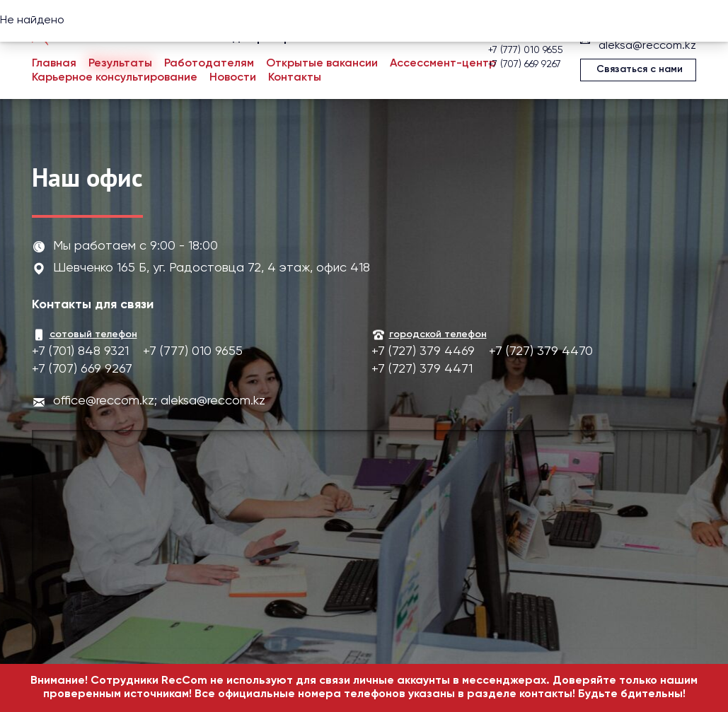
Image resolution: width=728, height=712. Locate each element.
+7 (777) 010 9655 (526, 50)
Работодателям (209, 64)
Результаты (120, 64)
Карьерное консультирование (115, 78)
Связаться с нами (640, 69)
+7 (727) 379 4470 (541, 351)
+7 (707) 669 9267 (525, 64)
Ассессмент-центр (443, 64)
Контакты (295, 78)
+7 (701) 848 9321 (80, 351)
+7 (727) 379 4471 (422, 369)
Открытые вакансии (322, 64)
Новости (233, 78)
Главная (54, 64)
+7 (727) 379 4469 (423, 351)
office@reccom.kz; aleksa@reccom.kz (159, 401)
